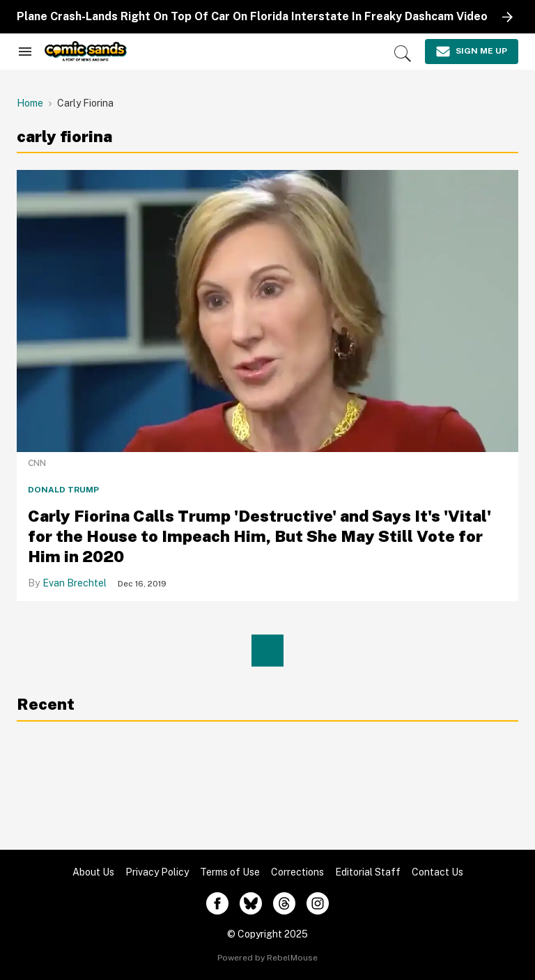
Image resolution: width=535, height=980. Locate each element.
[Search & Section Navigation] (25, 52)
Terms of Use (230, 872)
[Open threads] (284, 903)
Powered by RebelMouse (267, 958)
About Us (93, 872)
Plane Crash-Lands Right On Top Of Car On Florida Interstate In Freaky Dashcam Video (252, 16)
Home (30, 103)
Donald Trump (63, 490)
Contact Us (437, 872)
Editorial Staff (368, 872)
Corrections (297, 872)
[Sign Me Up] (472, 52)
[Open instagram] (318, 903)
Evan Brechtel (75, 583)
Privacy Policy (157, 872)
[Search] (403, 54)
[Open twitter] (251, 903)
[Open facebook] (217, 903)
